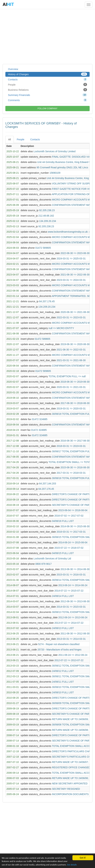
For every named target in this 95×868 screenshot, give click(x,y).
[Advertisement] (47, 36)
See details (81, 864)
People (47, 85)
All (10, 139)
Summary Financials (47, 95)
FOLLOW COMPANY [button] (48, 109)
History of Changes (47, 74)
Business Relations (47, 90)
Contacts (47, 79)
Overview (13, 69)
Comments (47, 100)
